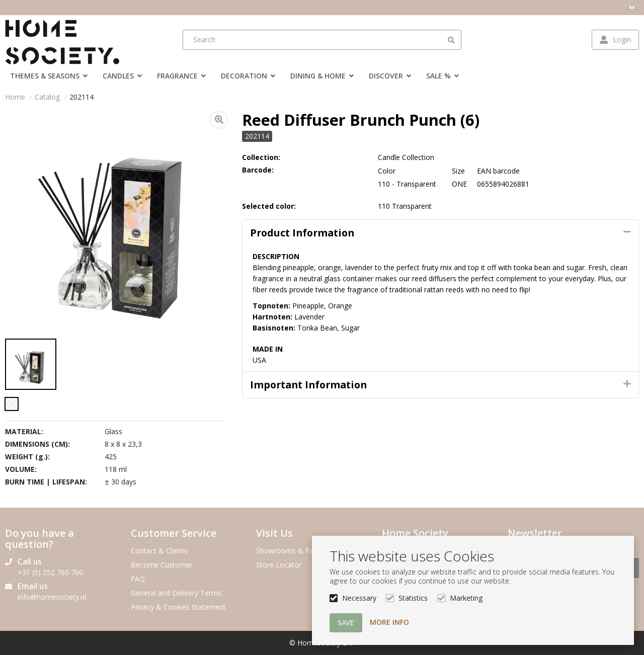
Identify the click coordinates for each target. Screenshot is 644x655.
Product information (302, 233)
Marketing (466, 598)
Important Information (308, 385)
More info (389, 622)
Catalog (47, 97)
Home (15, 97)
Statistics (413, 598)
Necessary (359, 598)
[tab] (440, 233)
